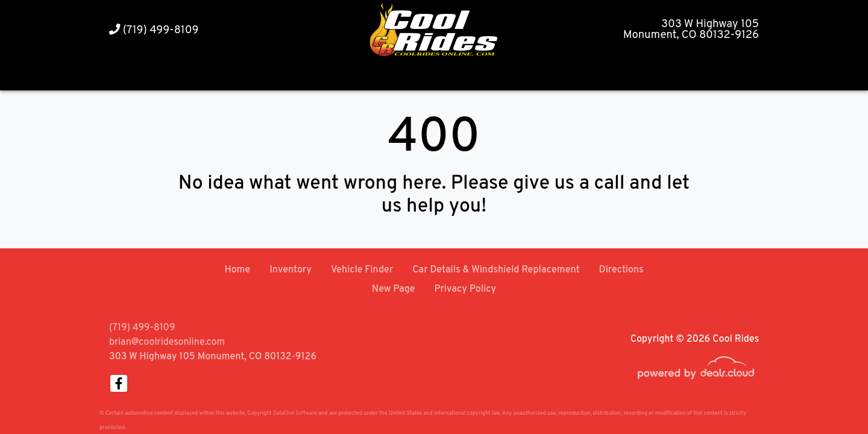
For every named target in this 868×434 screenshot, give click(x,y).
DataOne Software (295, 413)
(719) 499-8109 (154, 30)
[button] (615, 76)
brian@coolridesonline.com (167, 342)
